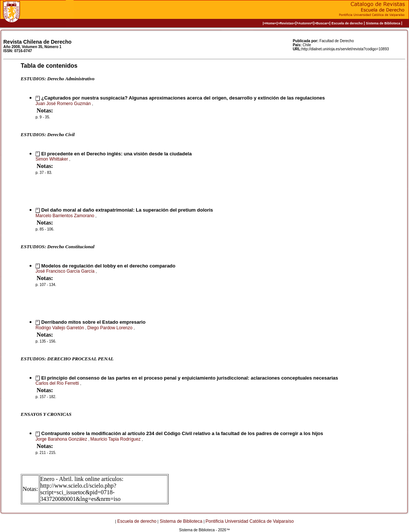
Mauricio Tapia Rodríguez (116, 439)
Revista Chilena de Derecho (37, 42)
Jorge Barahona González (62, 439)
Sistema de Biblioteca (383, 23)
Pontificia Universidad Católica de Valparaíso (250, 521)
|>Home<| (270, 23)
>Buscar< (322, 23)
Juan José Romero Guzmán (64, 104)
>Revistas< (287, 23)
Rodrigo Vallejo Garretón (60, 328)
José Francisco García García (66, 271)
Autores (305, 23)
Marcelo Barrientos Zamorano (65, 216)
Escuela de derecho (347, 23)
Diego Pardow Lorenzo (110, 328)
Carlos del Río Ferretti (58, 383)
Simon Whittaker (52, 159)
